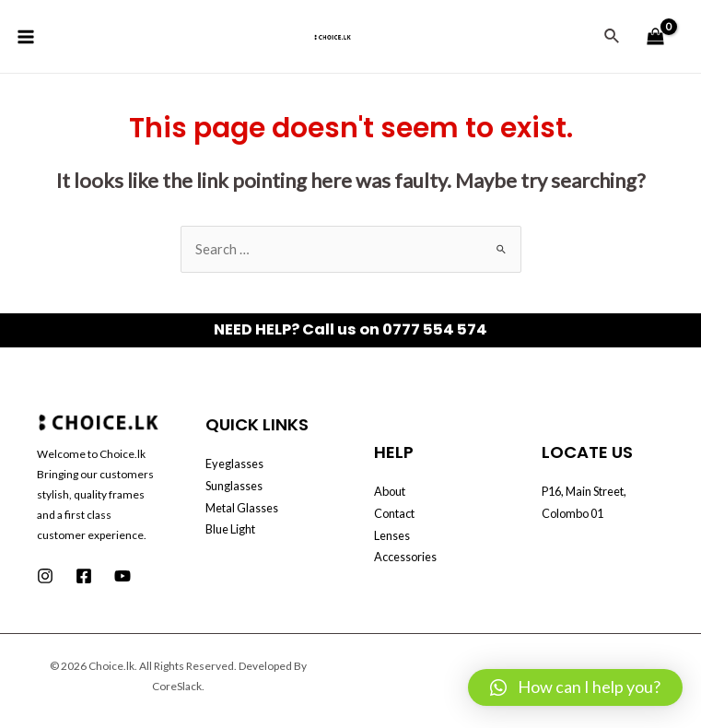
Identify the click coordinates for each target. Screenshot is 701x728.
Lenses (392, 535)
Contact (394, 513)
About (390, 491)
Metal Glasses (242, 508)
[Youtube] (123, 576)
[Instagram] (45, 576)
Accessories (405, 557)
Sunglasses (234, 486)
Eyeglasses (234, 464)
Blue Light (230, 529)
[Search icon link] (613, 36)
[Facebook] (84, 576)
